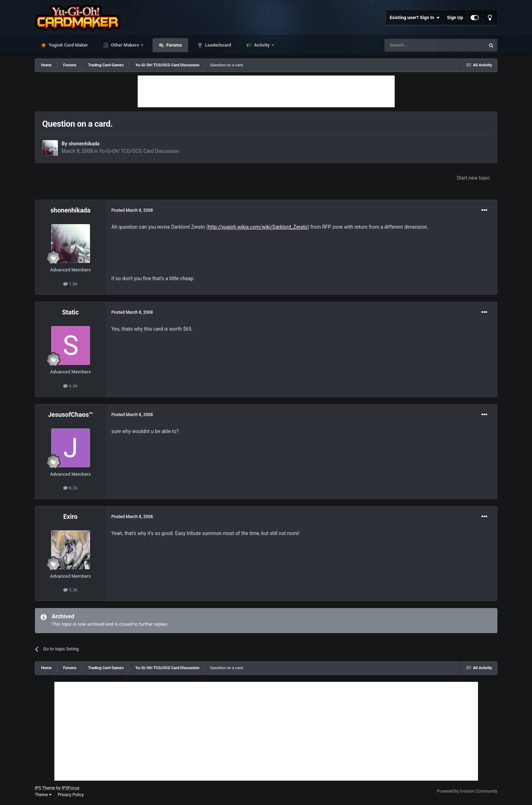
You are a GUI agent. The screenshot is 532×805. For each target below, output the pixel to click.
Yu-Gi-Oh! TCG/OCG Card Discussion (139, 151)
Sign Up (455, 17)
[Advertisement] (266, 91)
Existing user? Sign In (415, 18)
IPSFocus (71, 788)
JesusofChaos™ (70, 414)
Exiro (70, 516)
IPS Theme (45, 788)
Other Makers (125, 45)
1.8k (70, 284)
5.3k (70, 590)
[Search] (418, 45)
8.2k (70, 488)
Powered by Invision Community (467, 791)
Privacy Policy (71, 795)
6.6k (70, 386)
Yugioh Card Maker (68, 45)
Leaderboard (217, 45)
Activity (262, 45)
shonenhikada (84, 144)
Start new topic (473, 178)
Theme (43, 795)
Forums (174, 45)
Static (70, 312)
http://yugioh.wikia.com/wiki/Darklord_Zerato (258, 227)
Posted (132, 210)
